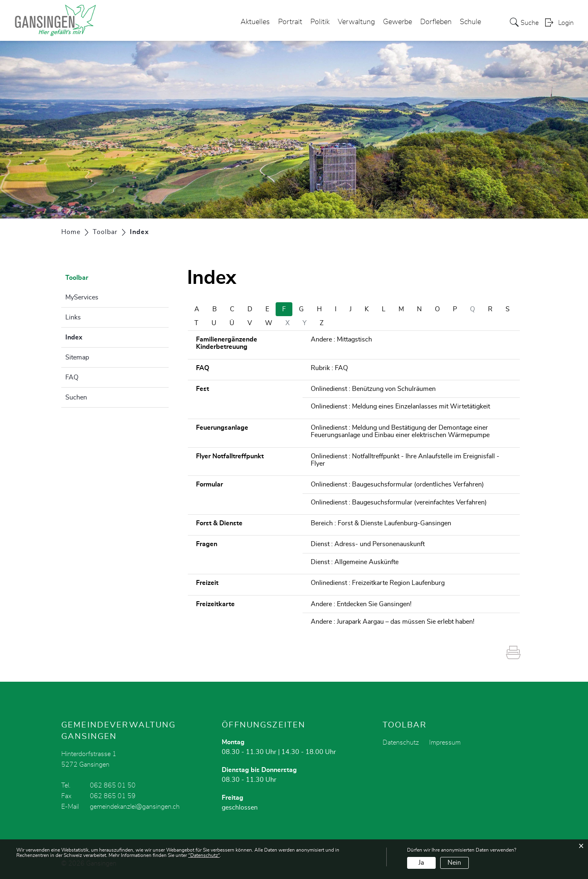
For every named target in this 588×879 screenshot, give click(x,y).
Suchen (76, 397)
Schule (470, 22)
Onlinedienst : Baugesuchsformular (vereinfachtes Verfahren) (399, 502)
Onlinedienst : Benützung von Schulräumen (373, 389)
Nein (454, 863)
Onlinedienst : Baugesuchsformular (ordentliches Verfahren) (397, 484)
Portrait (290, 22)
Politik (320, 22)
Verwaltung (356, 22)
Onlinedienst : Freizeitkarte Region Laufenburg (378, 583)
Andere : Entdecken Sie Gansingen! (361, 604)
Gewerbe (398, 22)
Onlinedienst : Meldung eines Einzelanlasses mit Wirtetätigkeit (400, 406)
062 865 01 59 (113, 796)
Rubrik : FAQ (329, 368)
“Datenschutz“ (204, 855)
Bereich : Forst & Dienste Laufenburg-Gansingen (381, 523)
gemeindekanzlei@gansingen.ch (135, 807)
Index (94, 336)
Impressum (445, 743)
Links (73, 317)
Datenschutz (401, 743)
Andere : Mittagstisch (341, 339)
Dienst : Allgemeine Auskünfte (355, 562)
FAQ (72, 377)
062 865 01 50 (113, 785)
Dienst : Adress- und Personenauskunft (368, 544)
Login (566, 23)
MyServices (82, 297)
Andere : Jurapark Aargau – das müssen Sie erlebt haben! (393, 622)
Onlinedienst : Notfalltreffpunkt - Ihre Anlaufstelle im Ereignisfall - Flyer (405, 460)
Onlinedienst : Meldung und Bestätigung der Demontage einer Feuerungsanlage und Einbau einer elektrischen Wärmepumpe (400, 431)
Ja (421, 863)
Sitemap (77, 357)
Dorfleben (436, 22)
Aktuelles (255, 22)
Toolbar (77, 278)
